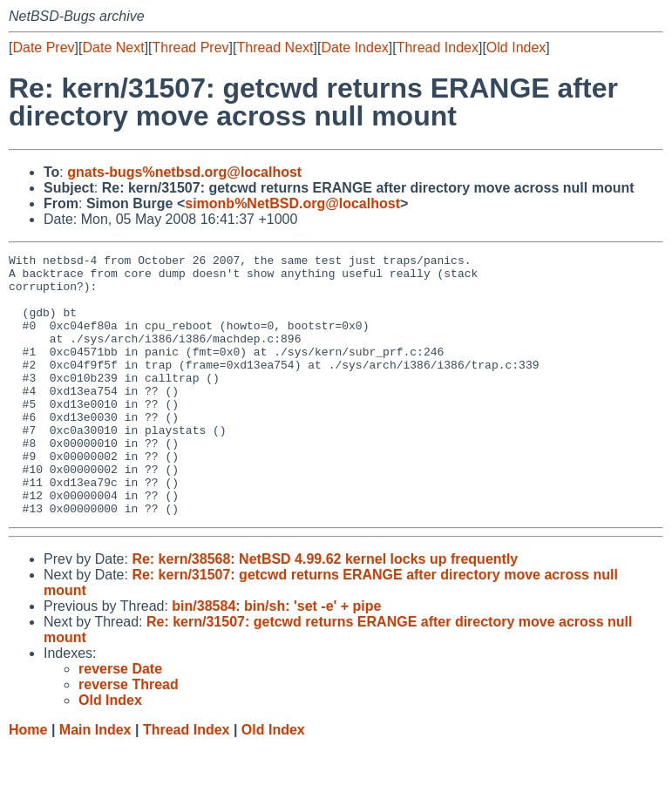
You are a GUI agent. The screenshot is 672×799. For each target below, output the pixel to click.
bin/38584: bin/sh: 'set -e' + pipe (276, 658)
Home (28, 782)
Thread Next (275, 47)
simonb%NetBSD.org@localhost (292, 203)
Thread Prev (191, 47)
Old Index (516, 47)
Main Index (95, 782)
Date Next (113, 47)
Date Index (354, 47)
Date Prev (43, 47)
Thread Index (438, 47)
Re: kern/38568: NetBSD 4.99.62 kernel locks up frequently (325, 611)
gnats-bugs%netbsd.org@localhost (184, 172)
